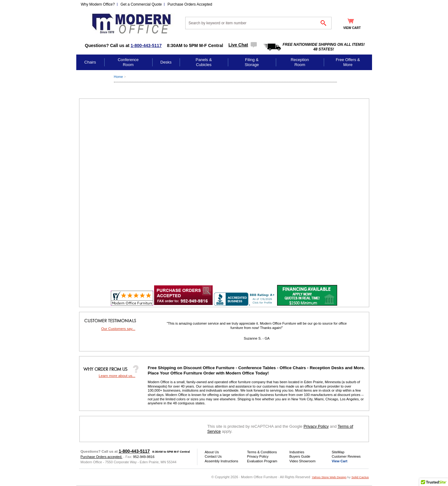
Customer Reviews (346, 456)
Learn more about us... (117, 376)
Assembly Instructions (222, 461)
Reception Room (300, 62)
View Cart (340, 461)
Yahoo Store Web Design (329, 477)
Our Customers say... (118, 329)
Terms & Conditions (262, 452)
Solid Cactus (360, 477)
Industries (297, 452)
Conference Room (128, 62)
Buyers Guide (300, 456)
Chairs (90, 62)
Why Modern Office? (98, 4)
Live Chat (238, 45)
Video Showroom (303, 461)
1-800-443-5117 (146, 45)
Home (118, 77)
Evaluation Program (262, 461)
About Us (212, 452)
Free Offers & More (348, 62)
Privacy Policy (316, 426)
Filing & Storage (252, 62)
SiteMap (338, 452)
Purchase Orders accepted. (101, 457)
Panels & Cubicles (204, 62)
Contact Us (213, 456)
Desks (166, 62)
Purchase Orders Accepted (190, 4)
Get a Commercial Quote (141, 4)
